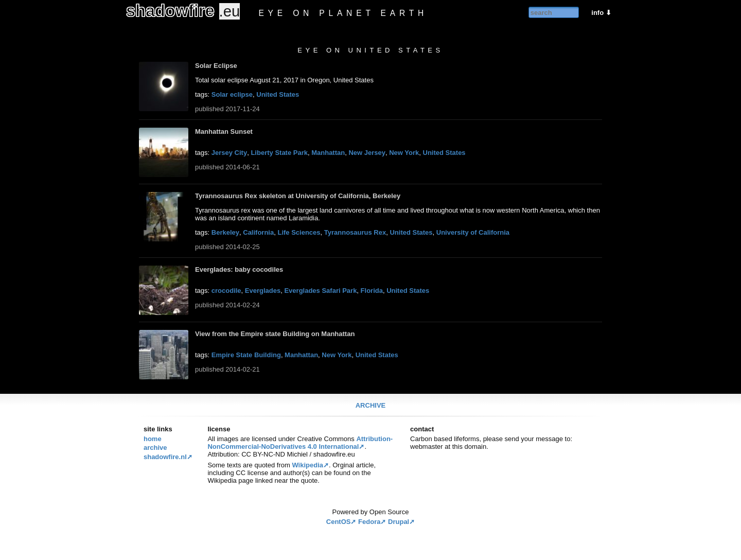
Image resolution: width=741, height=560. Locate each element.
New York (404, 153)
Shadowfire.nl (165, 457)
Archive (371, 405)
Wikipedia (307, 465)
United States (278, 94)
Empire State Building (246, 355)
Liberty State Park (279, 153)
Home (153, 439)
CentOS (339, 522)
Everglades (263, 291)
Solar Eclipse (216, 66)
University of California (473, 232)
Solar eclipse (232, 94)
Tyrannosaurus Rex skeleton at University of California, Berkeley (298, 196)
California (258, 232)
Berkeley (225, 232)
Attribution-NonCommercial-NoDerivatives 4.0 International (300, 443)
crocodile (226, 291)
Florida (372, 291)
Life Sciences (299, 232)
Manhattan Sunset (224, 132)
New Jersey (367, 153)
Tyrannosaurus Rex (355, 232)
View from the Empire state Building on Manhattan (275, 334)
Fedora (369, 522)
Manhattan (328, 153)
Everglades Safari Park (320, 291)
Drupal (399, 522)
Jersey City (229, 153)
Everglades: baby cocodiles (239, 269)
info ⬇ (601, 13)
